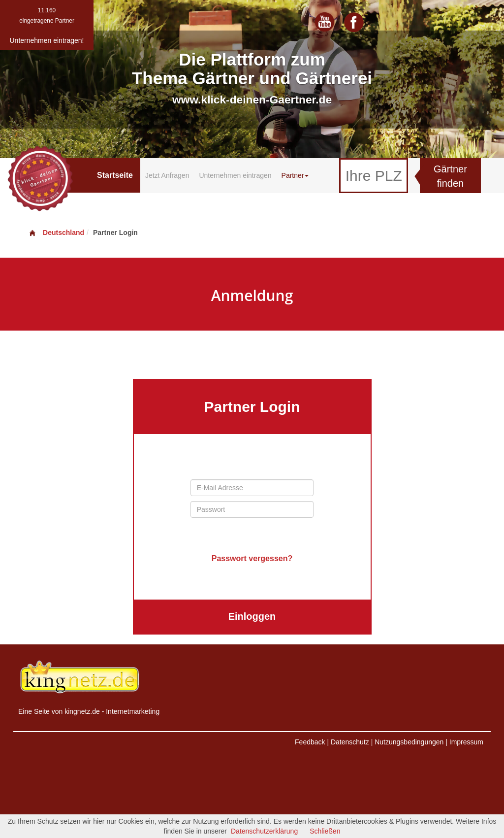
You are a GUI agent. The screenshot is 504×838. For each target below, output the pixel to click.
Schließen (325, 831)
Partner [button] (295, 175)
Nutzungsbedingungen (409, 742)
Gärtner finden (450, 176)
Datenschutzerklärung (264, 831)
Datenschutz (350, 742)
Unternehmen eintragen (235, 175)
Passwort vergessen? (252, 558)
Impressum (466, 742)
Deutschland (56, 233)
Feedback (310, 742)
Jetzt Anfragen (167, 175)
